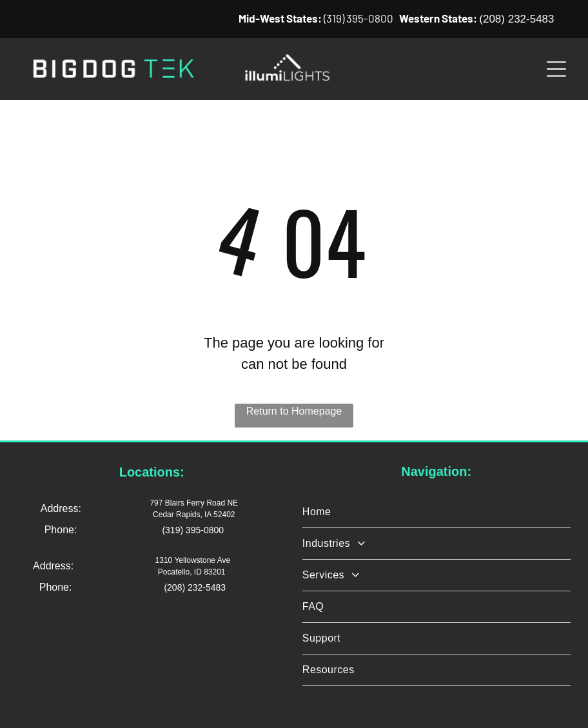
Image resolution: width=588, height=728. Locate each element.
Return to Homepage (294, 411)
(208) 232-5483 (516, 19)
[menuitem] (436, 512)
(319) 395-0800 (358, 18)
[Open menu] (556, 69)
